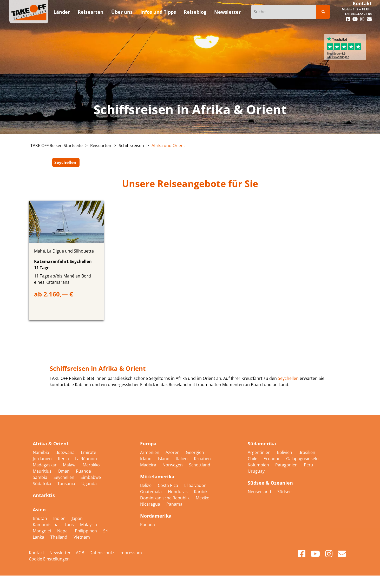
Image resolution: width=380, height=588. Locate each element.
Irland (146, 459)
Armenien (150, 452)
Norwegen (173, 465)
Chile (253, 459)
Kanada (148, 525)
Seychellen (65, 162)
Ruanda (83, 471)
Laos (70, 525)
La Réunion (86, 459)
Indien (60, 518)
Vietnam (82, 537)
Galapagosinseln (302, 459)
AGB (80, 553)
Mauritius (43, 471)
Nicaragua (151, 504)
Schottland (200, 465)
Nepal (63, 531)
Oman (64, 471)
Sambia (41, 477)
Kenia (64, 459)
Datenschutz (102, 553)
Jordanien (43, 459)
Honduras (178, 492)
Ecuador (272, 459)
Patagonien (287, 465)
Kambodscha (46, 525)
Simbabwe (91, 477)
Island (164, 459)
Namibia (41, 452)
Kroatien (202, 459)
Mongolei (42, 531)
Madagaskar (45, 465)
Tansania (67, 484)
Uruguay (256, 471)
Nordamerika (156, 516)
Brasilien (307, 452)
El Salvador (195, 485)
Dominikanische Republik (165, 498)
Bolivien (285, 452)
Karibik (201, 492)
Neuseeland (260, 492)
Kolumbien (259, 465)
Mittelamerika (157, 477)
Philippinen (86, 531)
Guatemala (151, 492)
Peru (309, 465)
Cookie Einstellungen (49, 559)
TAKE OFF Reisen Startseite (57, 146)
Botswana (65, 452)
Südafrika (42, 484)
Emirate (89, 452)
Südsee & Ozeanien (270, 483)
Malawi (70, 465)
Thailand (59, 537)
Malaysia (89, 525)
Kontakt (362, 3)
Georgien (195, 452)
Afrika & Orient (51, 444)
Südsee (284, 492)
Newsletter (60, 553)
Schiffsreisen (131, 146)
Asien (39, 510)
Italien (182, 459)
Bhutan (40, 518)
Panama (174, 504)
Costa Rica (168, 485)
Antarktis (44, 495)
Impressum (131, 553)
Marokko (91, 465)
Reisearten (101, 146)
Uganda (89, 484)
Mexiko (203, 498)
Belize (146, 485)
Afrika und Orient (168, 146)
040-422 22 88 (361, 14)
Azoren (173, 452)
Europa (148, 444)
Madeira (149, 465)
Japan (77, 518)
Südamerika (262, 444)
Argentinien (260, 452)
